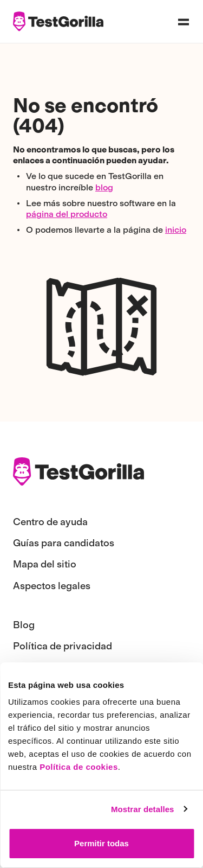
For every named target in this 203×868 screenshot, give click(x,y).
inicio (176, 230)
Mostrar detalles (143, 809)
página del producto (67, 214)
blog (104, 187)
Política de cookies (79, 767)
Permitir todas (101, 843)
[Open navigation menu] (184, 22)
